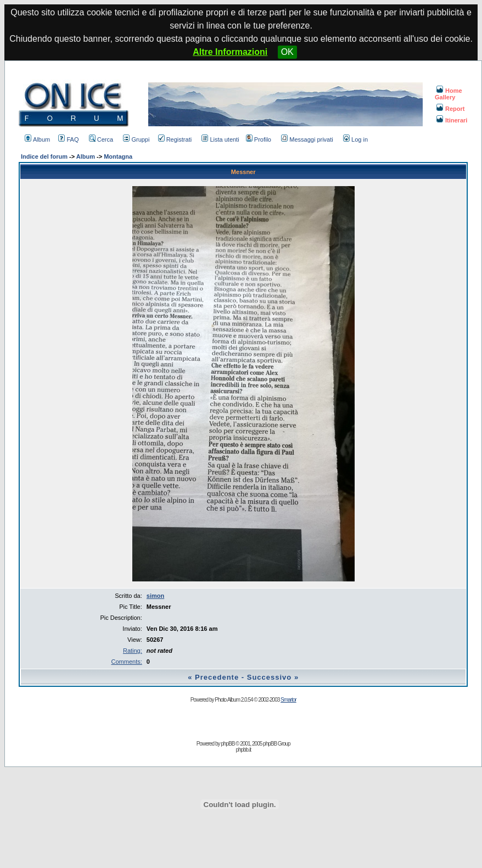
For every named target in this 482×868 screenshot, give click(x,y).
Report (450, 109)
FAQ (68, 139)
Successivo (270, 677)
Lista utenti (220, 139)
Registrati (175, 139)
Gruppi (136, 139)
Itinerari (452, 120)
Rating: (133, 651)
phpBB (228, 744)
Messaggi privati (307, 139)
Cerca (101, 139)
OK (287, 52)
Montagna (118, 156)
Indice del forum (44, 156)
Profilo (259, 139)
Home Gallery (449, 94)
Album (37, 139)
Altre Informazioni (230, 52)
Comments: (127, 662)
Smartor (288, 700)
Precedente (217, 677)
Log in (355, 139)
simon (155, 596)
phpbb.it (243, 750)
